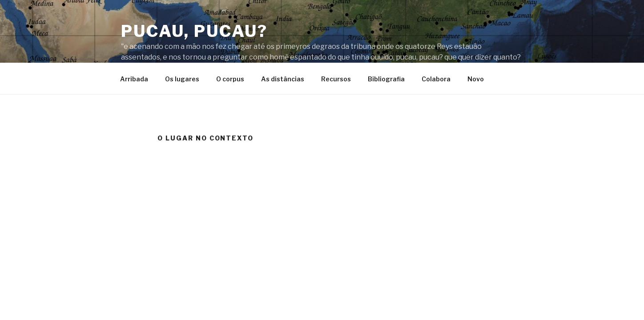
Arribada (134, 79)
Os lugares (182, 79)
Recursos (336, 79)
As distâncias (283, 79)
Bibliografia (386, 79)
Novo (476, 79)
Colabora (436, 79)
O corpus (230, 79)
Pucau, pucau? (194, 31)
